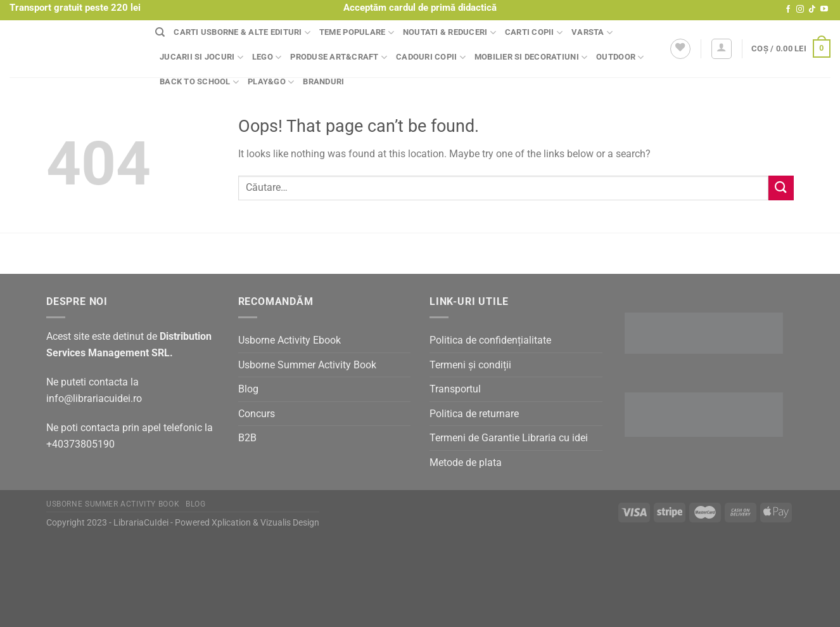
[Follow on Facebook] (788, 10)
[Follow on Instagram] (800, 10)
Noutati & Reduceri (449, 33)
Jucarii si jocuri (201, 57)
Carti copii (534, 33)
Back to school (199, 82)
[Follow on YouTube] (824, 10)
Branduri (323, 81)
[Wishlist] (680, 49)
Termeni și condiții (470, 365)
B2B (247, 438)
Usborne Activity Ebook (290, 340)
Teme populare (357, 33)
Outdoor (620, 57)
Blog (248, 389)
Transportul (455, 389)
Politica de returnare (474, 414)
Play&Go (271, 82)
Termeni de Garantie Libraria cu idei (509, 438)
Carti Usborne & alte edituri (242, 33)
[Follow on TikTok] (812, 10)
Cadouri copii (431, 57)
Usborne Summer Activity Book (307, 365)
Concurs (257, 414)
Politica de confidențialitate (490, 340)
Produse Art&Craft (339, 57)
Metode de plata (466, 462)
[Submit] (781, 188)
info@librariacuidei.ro (94, 398)
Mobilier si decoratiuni (531, 57)
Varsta (592, 33)
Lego (267, 57)
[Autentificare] (722, 49)
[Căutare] (160, 32)
